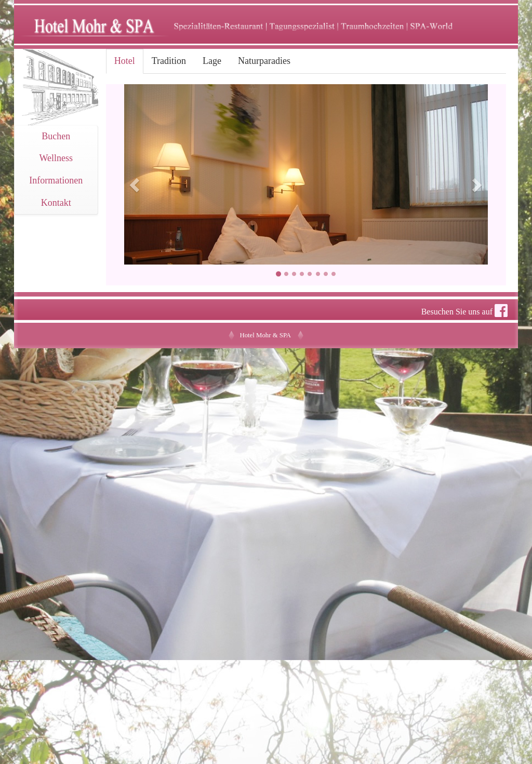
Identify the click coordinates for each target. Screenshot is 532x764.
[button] (136, 185)
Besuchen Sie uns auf (464, 311)
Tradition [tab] (169, 61)
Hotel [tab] (125, 61)
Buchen (56, 136)
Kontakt (56, 203)
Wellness (56, 158)
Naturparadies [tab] (264, 61)
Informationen (56, 180)
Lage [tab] (212, 61)
